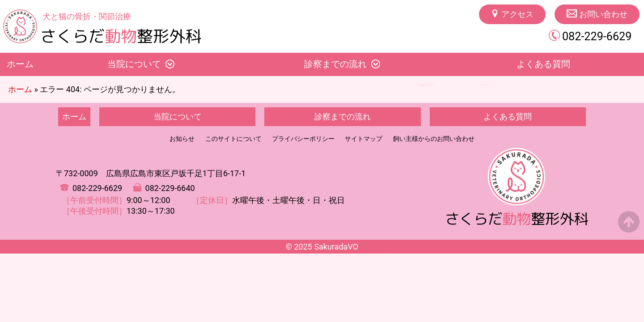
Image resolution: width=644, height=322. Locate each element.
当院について (134, 64)
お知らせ (182, 139)
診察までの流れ (335, 64)
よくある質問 (508, 117)
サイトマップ (364, 139)
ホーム (20, 64)
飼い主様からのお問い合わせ (434, 139)
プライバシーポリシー (303, 139)
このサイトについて (233, 139)
